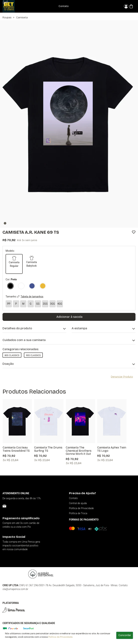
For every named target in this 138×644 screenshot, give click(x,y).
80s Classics (12, 355)
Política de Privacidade (60, 637)
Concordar (125, 635)
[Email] (4, 506)
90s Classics (33, 355)
